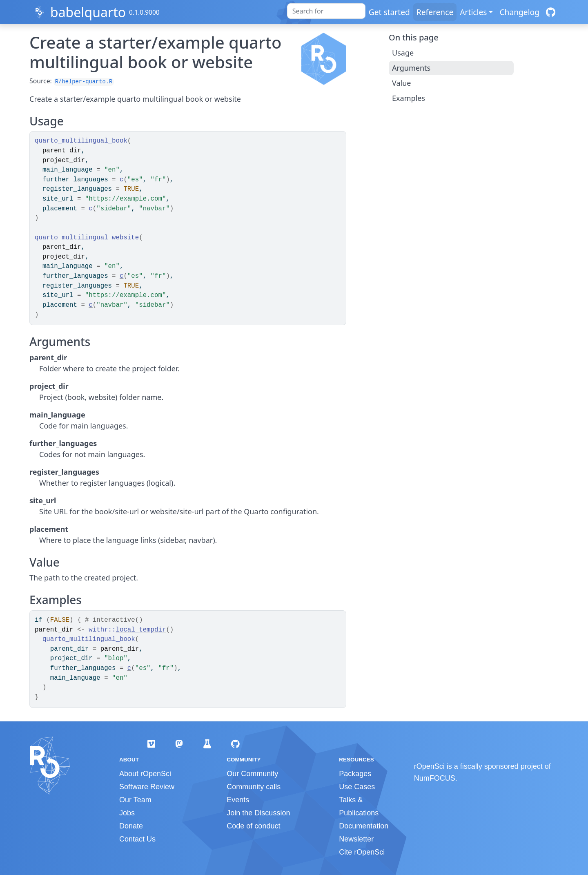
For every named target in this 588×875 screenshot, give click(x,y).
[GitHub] (551, 12)
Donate (131, 826)
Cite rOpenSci (362, 852)
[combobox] (326, 11)
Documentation (364, 826)
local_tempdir (141, 630)
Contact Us (137, 839)
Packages (355, 774)
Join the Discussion (258, 813)
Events (238, 800)
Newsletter (356, 839)
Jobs (127, 813)
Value (401, 83)
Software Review (147, 787)
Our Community (252, 774)
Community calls (254, 787)
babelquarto (88, 12)
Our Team (135, 800)
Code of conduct (253, 826)
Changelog (519, 12)
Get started (389, 12)
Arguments (411, 68)
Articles (473, 12)
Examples (409, 98)
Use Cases (357, 787)
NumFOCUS (435, 778)
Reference (435, 12)
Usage (403, 53)
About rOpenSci (145, 774)
